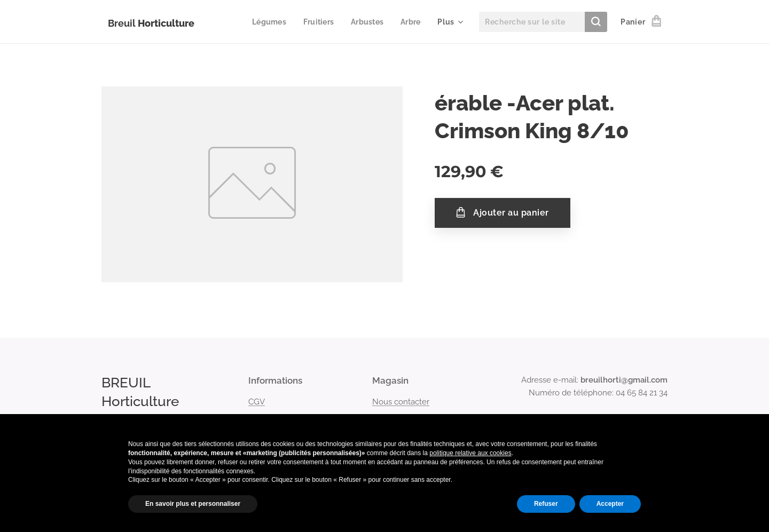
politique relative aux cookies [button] (470, 453)
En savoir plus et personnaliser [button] (193, 504)
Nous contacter (401, 401)
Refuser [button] (546, 504)
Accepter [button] (610, 504)
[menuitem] (266, 22)
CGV (257, 401)
